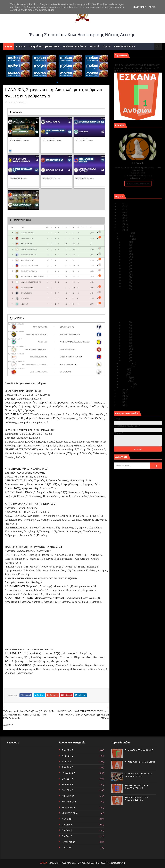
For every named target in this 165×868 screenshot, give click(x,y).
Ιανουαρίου (125, 387)
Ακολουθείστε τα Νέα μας (138, 184)
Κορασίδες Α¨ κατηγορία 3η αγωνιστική (140, 298)
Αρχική (9, 46)
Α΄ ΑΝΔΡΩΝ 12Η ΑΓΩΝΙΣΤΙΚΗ (140, 762)
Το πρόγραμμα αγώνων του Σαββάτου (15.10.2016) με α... (139, 302)
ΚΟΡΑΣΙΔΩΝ (68, 796)
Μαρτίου (124, 381)
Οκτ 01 (126, 361)
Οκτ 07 (126, 343)
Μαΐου (123, 375)
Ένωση (20, 46)
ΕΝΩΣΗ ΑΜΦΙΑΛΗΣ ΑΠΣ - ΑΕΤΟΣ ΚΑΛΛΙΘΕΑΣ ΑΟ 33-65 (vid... (137, 318)
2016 (120, 230)
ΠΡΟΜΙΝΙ (67, 848)
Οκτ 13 (126, 325)
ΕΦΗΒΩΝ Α (68, 779)
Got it (152, 7)
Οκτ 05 (126, 349)
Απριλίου (124, 378)
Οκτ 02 (126, 358)
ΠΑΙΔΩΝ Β (67, 830)
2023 (120, 209)
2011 (120, 402)
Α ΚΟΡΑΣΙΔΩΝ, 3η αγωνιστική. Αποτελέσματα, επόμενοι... (136, 293)
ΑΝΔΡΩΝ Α (68, 750)
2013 (120, 396)
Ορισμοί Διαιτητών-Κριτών (44, 46)
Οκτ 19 (126, 277)
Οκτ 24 (126, 263)
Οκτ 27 (126, 254)
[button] (57, 82)
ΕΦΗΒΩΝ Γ (68, 790)
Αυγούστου (125, 366)
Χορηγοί (94, 46)
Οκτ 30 (126, 245)
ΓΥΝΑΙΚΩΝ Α (69, 773)
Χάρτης (107, 46)
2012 (120, 399)
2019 (120, 221)
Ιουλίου (123, 369)
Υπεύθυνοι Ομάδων (73, 46)
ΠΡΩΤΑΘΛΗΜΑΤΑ (123, 46)
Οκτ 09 (126, 337)
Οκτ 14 (126, 322)
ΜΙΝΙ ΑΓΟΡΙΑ (69, 808)
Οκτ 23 (126, 266)
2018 (120, 224)
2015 (120, 390)
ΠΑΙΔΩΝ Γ (67, 836)
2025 (120, 203)
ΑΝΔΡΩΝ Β (68, 756)
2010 (120, 405)
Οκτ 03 (126, 355)
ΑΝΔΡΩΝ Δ (68, 767)
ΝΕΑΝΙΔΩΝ (68, 819)
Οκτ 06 (126, 346)
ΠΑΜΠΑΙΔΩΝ (69, 842)
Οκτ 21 (126, 272)
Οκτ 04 (126, 352)
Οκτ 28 (126, 251)
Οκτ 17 (126, 283)
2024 (120, 206)
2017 (120, 227)
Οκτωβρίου (125, 239)
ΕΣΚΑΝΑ (44, 863)
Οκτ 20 (126, 274)
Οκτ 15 (126, 289)
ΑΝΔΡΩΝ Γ (23, 102)
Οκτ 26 (126, 257)
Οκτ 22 (126, 268)
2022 (120, 212)
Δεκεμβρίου (126, 233)
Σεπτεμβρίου (126, 364)
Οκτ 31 (126, 242)
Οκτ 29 (126, 248)
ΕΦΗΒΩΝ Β (68, 785)
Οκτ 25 (126, 260)
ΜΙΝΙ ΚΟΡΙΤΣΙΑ (70, 813)
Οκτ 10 (126, 334)
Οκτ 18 (126, 280)
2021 (120, 215)
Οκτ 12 (126, 328)
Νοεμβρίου (125, 236)
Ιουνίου (123, 372)
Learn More (139, 7)
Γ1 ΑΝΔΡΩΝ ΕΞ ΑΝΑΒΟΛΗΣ (129, 62)
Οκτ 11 (126, 331)
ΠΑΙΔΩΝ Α (67, 825)
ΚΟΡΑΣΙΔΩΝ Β (69, 802)
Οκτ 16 (126, 286)
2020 (120, 218)
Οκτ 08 (126, 340)
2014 (120, 393)
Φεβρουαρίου (126, 384)
